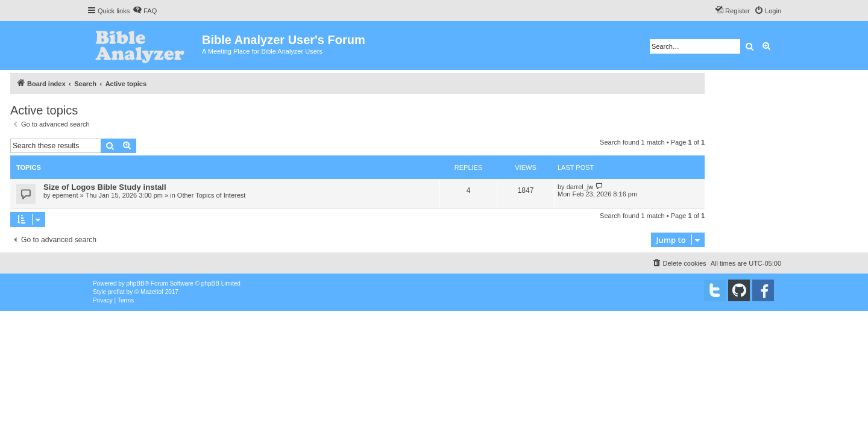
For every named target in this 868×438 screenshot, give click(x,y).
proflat (116, 292)
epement (65, 195)
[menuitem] (145, 11)
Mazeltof (152, 292)
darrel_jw (580, 187)
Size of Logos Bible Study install (105, 187)
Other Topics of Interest (212, 195)
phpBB (136, 283)
